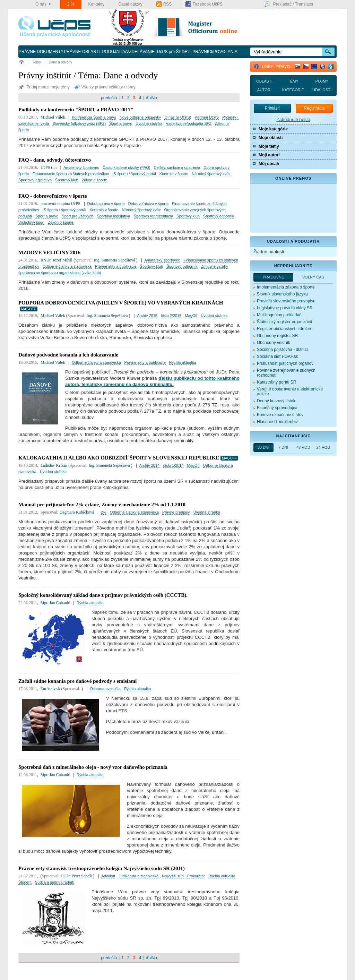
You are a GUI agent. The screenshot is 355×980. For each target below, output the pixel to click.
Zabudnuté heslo (293, 119)
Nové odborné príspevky (140, 117)
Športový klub (67, 180)
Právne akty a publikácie (116, 266)
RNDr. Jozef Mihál (57, 260)
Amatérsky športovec (81, 167)
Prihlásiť (272, 108)
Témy (37, 62)
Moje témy (269, 146)
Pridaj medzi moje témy (45, 87)
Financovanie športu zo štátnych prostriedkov (71, 174)
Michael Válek (53, 117)
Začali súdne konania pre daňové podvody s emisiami (77, 681)
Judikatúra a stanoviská (139, 876)
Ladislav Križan (54, 465)
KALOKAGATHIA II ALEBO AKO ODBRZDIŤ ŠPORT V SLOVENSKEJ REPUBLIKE (119, 458)
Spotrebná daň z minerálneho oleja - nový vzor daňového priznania (93, 767)
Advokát (108, 876)
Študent (25, 882)
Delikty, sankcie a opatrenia (177, 167)
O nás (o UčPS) (178, 117)
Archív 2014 (149, 465)
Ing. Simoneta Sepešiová (115, 260)
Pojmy (322, 81)
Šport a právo (121, 123)
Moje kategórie (273, 129)
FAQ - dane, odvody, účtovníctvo (55, 160)
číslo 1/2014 (173, 465)
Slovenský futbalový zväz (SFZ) (79, 123)
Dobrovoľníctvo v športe (148, 204)
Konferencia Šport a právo (94, 117)
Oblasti (264, 81)
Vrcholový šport (31, 222)
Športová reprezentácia (154, 216)
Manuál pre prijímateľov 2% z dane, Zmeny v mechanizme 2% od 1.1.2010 (102, 505)
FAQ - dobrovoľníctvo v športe (53, 196)
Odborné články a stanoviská (67, 266)
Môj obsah (269, 164)
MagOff (191, 316)
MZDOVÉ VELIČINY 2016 (49, 252)
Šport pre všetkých (77, 216)
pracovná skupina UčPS (60, 204)
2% (104, 512)
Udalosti (322, 90)
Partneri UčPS (207, 117)
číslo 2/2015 (171, 316)
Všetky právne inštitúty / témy (105, 87)
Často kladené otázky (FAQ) (127, 167)
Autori (264, 90)
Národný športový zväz (211, 174)
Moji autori (269, 155)
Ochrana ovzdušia (105, 689)
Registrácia (314, 108)
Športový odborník (219, 216)
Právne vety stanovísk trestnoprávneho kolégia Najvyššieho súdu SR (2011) (102, 868)
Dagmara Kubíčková (77, 512)
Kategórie (293, 90)
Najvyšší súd (173, 876)
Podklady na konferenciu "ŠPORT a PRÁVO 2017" (76, 110)
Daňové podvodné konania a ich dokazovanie (68, 355)
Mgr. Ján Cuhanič (56, 603)
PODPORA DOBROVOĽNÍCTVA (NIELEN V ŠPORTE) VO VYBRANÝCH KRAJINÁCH (121, 303)
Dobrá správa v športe (106, 204)
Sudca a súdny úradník (55, 882)
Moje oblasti (271, 138)
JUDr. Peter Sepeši (77, 876)
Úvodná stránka (149, 123)
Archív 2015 (147, 316)
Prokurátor (196, 876)
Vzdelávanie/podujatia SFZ (188, 123)
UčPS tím (49, 167)
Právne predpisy (176, 512)
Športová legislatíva (35, 180)
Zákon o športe (94, 180)
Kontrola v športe (174, 174)
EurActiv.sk (51, 689)
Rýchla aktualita (183, 362)
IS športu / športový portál (134, 174)
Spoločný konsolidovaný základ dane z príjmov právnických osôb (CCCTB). (103, 595)
